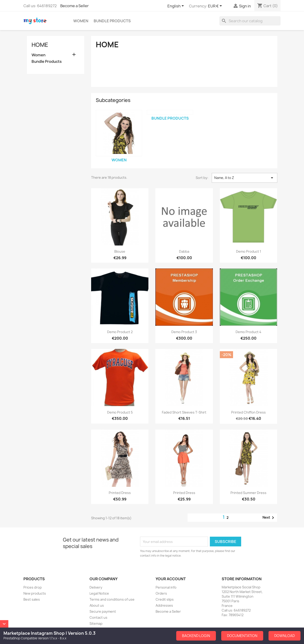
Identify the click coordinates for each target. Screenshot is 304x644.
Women (81, 21)
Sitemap (96, 623)
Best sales (32, 599)
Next (269, 518)
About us (97, 605)
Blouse (120, 251)
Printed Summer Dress (248, 493)
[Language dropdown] (176, 6)
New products (35, 593)
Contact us (98, 617)
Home (40, 45)
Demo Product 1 (249, 251)
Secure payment (103, 611)
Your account (171, 579)
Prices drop (33, 587)
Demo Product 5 (120, 412)
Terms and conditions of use (112, 599)
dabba (184, 251)
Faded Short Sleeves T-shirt (184, 412)
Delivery (96, 587)
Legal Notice (99, 593)
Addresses (164, 605)
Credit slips (165, 599)
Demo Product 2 (120, 332)
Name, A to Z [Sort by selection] (244, 178)
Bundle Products (112, 21)
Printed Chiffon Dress (248, 412)
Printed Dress (120, 493)
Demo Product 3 (184, 332)
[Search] (250, 21)
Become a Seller (75, 6)
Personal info (166, 587)
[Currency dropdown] (216, 6)
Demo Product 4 (248, 332)
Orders (161, 593)
